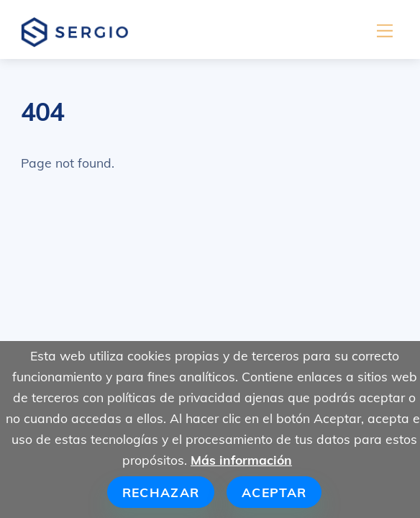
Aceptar (274, 492)
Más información (241, 460)
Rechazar (161, 492)
